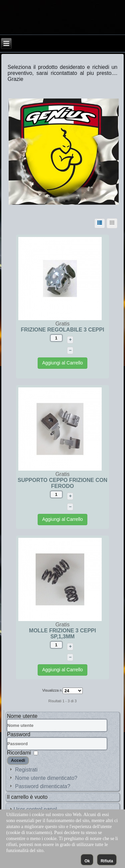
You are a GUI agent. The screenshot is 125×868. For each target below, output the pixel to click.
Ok (87, 861)
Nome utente (22, 716)
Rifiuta (107, 861)
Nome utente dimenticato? (46, 778)
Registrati (26, 770)
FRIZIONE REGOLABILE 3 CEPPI (63, 330)
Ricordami (19, 753)
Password (19, 734)
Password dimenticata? (42, 786)
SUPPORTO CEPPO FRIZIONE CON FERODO (62, 483)
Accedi (18, 760)
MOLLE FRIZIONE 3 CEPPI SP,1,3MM (62, 634)
